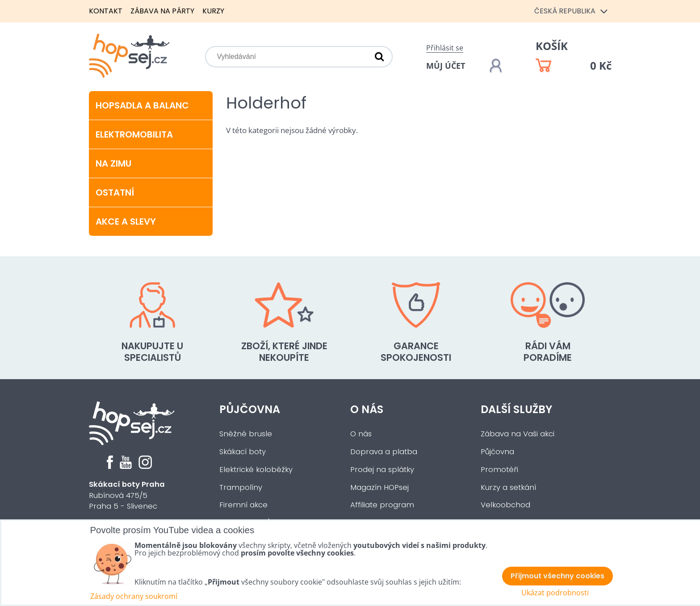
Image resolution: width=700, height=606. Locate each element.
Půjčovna (250, 409)
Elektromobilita (134, 134)
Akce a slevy (126, 222)
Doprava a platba (384, 452)
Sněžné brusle (246, 434)
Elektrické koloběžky (256, 470)
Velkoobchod (505, 505)
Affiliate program (382, 505)
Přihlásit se (445, 48)
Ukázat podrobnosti (555, 593)
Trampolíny (241, 487)
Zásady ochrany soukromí (134, 596)
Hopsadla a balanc (142, 105)
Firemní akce (243, 505)
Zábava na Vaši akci (518, 434)
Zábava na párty (162, 11)
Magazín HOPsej (379, 487)
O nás (367, 409)
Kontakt (106, 11)
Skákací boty (243, 452)
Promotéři (499, 470)
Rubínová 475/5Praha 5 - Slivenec (127, 495)
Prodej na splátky (382, 470)
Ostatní (115, 192)
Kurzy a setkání (508, 487)
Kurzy (213, 11)
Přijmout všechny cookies (557, 576)
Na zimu (113, 163)
